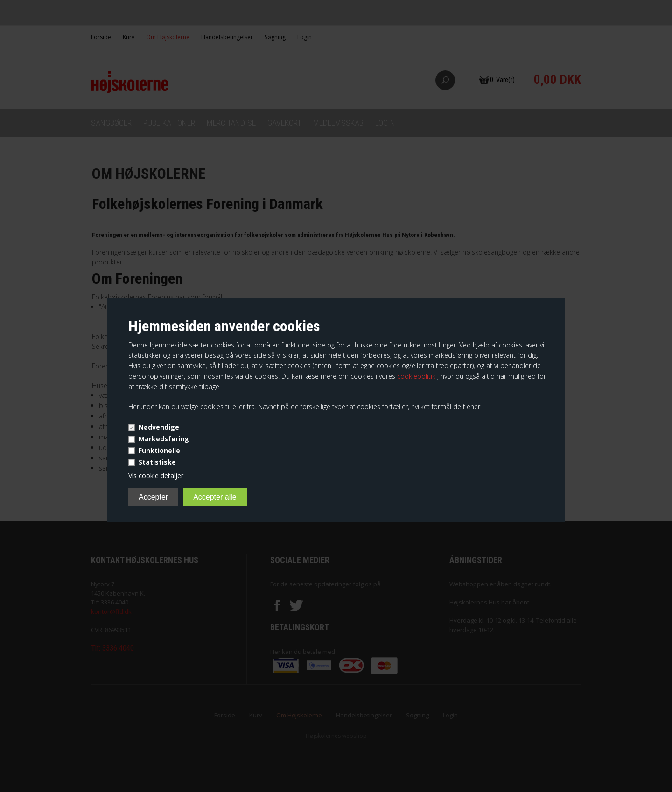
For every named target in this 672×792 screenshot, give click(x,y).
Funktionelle (159, 450)
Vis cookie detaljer (156, 475)
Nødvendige (159, 427)
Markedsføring (164, 438)
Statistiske (157, 462)
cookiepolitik (417, 376)
